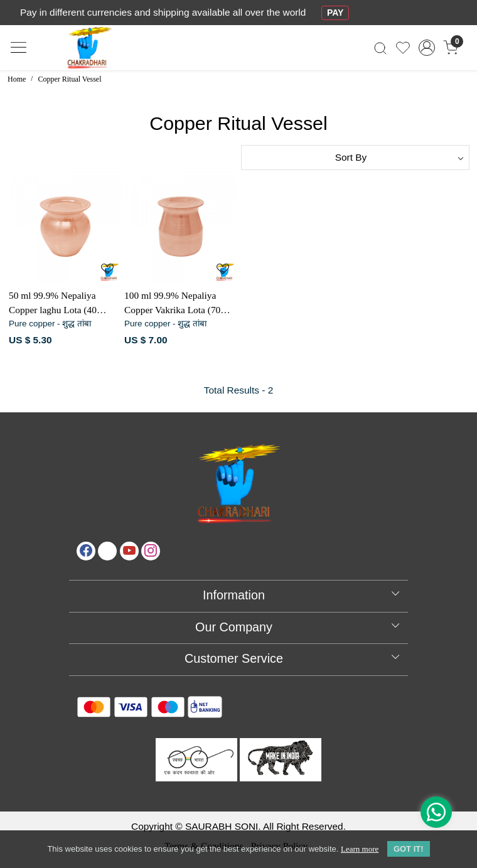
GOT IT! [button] (409, 849)
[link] (380, 48)
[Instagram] (151, 551)
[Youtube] (129, 551)
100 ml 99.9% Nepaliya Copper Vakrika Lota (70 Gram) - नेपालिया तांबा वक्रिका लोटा (180, 303)
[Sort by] (355, 158)
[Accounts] (427, 48)
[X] (107, 551)
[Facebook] (86, 551)
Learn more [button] (360, 849)
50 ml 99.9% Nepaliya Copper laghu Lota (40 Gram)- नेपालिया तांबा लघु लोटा (56, 303)
